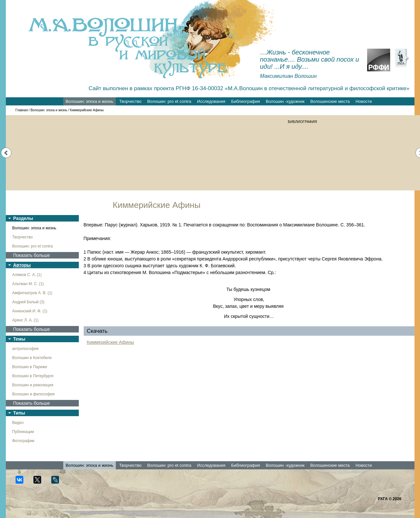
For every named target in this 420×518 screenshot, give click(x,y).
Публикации (23, 432)
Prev (6, 153)
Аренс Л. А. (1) (25, 320)
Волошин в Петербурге (33, 376)
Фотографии (24, 441)
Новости (364, 101)
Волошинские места (330, 101)
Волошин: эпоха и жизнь (89, 101)
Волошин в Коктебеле (32, 358)
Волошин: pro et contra (169, 101)
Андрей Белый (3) (29, 302)
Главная (22, 110)
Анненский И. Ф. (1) (30, 311)
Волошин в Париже (30, 367)
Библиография (246, 101)
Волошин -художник (285, 101)
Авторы (22, 265)
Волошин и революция (33, 385)
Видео (18, 423)
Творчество (130, 101)
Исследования (211, 101)
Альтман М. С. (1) (28, 284)
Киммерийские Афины (111, 342)
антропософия (25, 349)
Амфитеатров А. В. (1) (32, 293)
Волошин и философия (34, 394)
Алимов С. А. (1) (27, 275)
